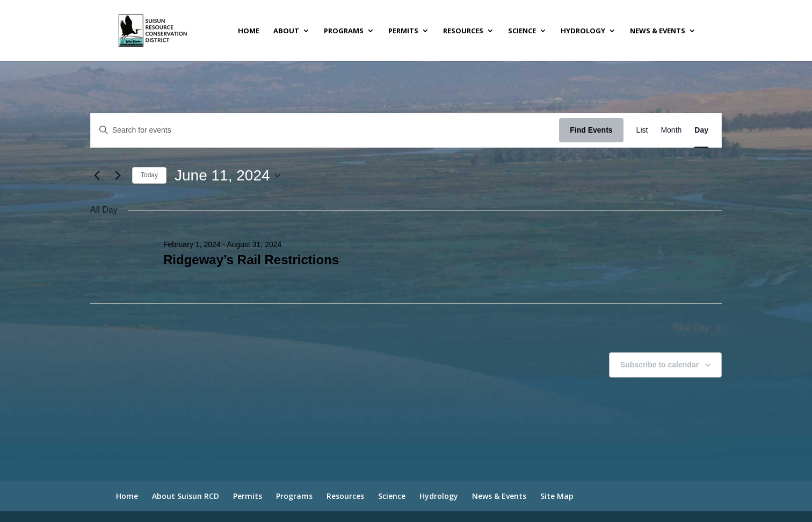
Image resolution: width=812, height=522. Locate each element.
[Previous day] (97, 176)
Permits (403, 31)
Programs (344, 31)
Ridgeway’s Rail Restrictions (251, 260)
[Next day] (118, 176)
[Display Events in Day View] (701, 130)
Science (522, 31)
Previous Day (122, 328)
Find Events (591, 130)
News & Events (658, 31)
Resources (463, 31)
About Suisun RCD (186, 496)
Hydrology (583, 31)
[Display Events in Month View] (671, 130)
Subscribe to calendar (659, 365)
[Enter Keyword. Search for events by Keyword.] (325, 130)
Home (249, 31)
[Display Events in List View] (642, 130)
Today (149, 175)
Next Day (698, 328)
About (286, 31)
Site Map (557, 496)
